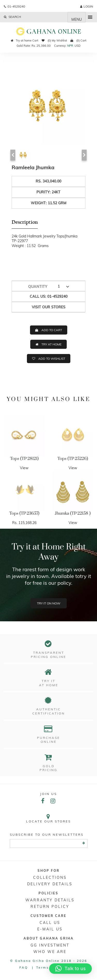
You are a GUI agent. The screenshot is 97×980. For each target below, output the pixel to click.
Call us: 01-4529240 (49, 296)
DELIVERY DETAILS (50, 884)
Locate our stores (48, 818)
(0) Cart (78, 40)
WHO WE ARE (50, 952)
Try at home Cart (25, 40)
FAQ (24, 967)
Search (12, 17)
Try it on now (49, 603)
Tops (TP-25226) (73, 459)
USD (77, 46)
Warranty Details (50, 900)
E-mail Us (50, 929)
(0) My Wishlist (54, 40)
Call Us (50, 923)
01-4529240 (14, 6)
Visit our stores (49, 307)
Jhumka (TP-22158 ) (73, 513)
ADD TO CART (52, 330)
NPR (70, 46)
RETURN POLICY (50, 907)
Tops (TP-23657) (24, 513)
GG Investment (50, 945)
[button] (70, 969)
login (87, 6)
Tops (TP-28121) (24, 459)
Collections (50, 877)
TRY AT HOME (51, 344)
